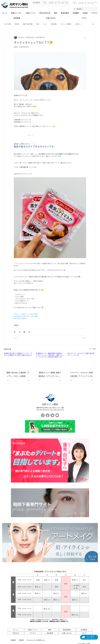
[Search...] (85, 9)
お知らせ (78, 24)
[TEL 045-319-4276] (55, 3)
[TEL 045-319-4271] (85, 3)
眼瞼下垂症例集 (28, 24)
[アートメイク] (50, 543)
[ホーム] (16, 630)
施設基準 (13, 640)
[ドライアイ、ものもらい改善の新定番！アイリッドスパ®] (82, 360)
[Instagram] (43, 415)
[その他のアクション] (85, 37)
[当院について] (33, 630)
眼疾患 (17, 24)
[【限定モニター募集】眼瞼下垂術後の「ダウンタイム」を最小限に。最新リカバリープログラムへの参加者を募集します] (50, 360)
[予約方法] (16, 633)
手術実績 (21, 640)
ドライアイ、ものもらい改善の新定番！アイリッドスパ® (81, 374)
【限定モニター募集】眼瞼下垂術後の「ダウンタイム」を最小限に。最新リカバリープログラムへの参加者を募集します (50, 375)
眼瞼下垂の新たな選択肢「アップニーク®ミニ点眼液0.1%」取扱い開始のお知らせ (18, 375)
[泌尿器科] (84, 630)
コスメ (45, 24)
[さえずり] (52, 415)
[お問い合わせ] (67, 633)
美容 (38, 24)
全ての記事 (8, 24)
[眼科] (50, 630)
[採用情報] (50, 633)
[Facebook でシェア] (15, 332)
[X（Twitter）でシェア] (20, 332)
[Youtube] (57, 415)
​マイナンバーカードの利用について (36, 640)
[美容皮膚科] (67, 630)
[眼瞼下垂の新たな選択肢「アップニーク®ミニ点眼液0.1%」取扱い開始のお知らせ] (18, 360)
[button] (93, 24)
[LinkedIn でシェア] (24, 332)
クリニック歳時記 (66, 24)
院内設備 (54, 24)
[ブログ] (84, 633)
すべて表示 (92, 349)
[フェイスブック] (48, 415)
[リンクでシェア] (29, 332)
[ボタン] (50, 426)
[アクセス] (33, 633)
